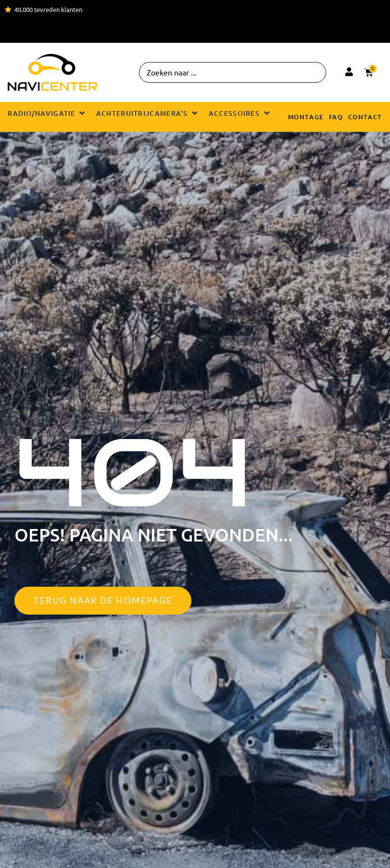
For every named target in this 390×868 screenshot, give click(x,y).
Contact (365, 117)
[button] (47, 113)
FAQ (336, 117)
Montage (306, 117)
